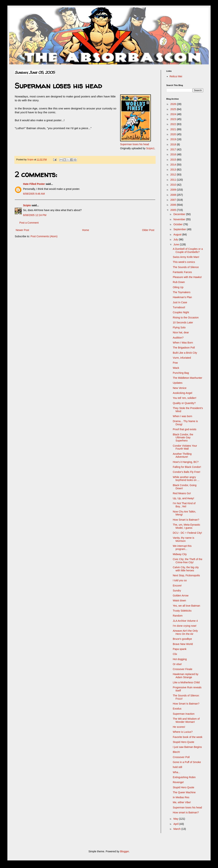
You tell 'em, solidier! (184, 398)
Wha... (176, 772)
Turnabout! (179, 307)
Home (86, 230)
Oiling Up (178, 287)
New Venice (180, 388)
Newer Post (22, 230)
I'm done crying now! (185, 626)
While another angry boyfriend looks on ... (186, 479)
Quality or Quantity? (184, 403)
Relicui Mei (176, 76)
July (176, 239)
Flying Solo (179, 327)
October (178, 224)
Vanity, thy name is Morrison (183, 539)
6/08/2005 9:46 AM (34, 194)
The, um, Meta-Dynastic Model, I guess (187, 526)
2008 (174, 195)
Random (178, 616)
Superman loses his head (135, 144)
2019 (174, 139)
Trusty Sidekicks (182, 611)
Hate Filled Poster (34, 184)
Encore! (177, 586)
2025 (174, 109)
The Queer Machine (184, 792)
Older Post (148, 230)
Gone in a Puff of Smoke (187, 762)
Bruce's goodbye (182, 639)
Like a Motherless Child (186, 682)
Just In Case (180, 302)
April (176, 824)
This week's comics (184, 262)
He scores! (179, 727)
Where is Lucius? (183, 732)
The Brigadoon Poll (184, 348)
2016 (174, 154)
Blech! (176, 752)
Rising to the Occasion (186, 317)
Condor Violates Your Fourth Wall (185, 447)
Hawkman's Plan (182, 297)
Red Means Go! (182, 493)
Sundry (177, 591)
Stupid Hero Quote (183, 742)
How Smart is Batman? (186, 520)
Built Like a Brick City (185, 353)
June (176, 244)
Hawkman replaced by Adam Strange (186, 676)
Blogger (124, 851)
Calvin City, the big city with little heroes (186, 569)
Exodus (177, 709)
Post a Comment (29, 223)
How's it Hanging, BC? (186, 462)
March (177, 829)
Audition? (178, 338)
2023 (174, 119)
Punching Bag (181, 373)
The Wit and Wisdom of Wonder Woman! (186, 720)
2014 (174, 165)
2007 (174, 200)
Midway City (180, 554)
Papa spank (180, 649)
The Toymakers (182, 292)
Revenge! (178, 782)
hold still (177, 767)
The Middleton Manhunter (188, 378)
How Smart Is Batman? (186, 704)
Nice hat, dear (181, 332)
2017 (174, 149)
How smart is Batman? (186, 812)
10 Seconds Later (183, 322)
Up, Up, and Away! (183, 498)
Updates (178, 383)
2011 (174, 180)
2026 (174, 104)
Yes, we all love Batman (186, 606)
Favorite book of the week (188, 737)
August (178, 234)
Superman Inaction (184, 714)
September (180, 229)
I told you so (180, 580)
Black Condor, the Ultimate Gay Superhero (183, 438)
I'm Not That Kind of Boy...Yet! (184, 505)
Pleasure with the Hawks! (187, 277)
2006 (174, 205)
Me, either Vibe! (182, 802)
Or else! (177, 664)
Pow (175, 363)
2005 (174, 210)
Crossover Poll (181, 757)
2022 (174, 124)
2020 (174, 134)
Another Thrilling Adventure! (182, 455)
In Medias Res (181, 797)
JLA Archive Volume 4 (185, 621)
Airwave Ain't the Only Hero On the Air (185, 632)
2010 (174, 185)
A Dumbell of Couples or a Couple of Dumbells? (188, 250)
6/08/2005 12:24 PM (35, 215)
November (180, 219)
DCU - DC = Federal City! (187, 533)
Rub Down (179, 282)
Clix (175, 654)
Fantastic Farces (182, 272)
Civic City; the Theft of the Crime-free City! (188, 561)
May (176, 819)
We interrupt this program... (182, 547)
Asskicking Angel (182, 393)
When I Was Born (183, 343)
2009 (174, 190)
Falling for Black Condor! (187, 467)
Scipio (27, 205)
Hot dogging (180, 659)
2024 (174, 114)
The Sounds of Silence (186, 267)
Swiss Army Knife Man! (186, 257)
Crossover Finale (183, 669)
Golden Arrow (181, 596)
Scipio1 (150, 148)
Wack (176, 368)
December (180, 214)
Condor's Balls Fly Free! (187, 472)
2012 (174, 175)
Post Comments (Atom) (44, 236)
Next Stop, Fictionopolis (186, 575)
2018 (174, 144)
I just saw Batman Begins (187, 747)
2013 (174, 170)
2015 (174, 160)
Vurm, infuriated (182, 358)
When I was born (182, 416)
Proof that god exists (185, 429)
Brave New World (183, 644)
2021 (174, 129)
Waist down (179, 600)
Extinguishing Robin (184, 777)
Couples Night (181, 312)
